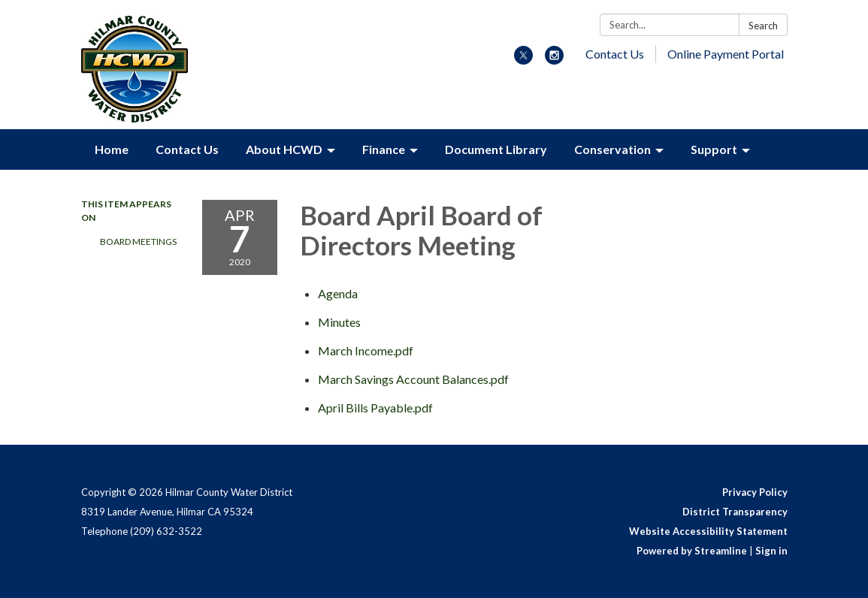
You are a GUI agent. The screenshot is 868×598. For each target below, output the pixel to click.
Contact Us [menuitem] (187, 149)
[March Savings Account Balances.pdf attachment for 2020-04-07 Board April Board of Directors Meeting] (413, 379)
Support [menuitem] (714, 149)
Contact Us (615, 54)
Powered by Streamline (692, 551)
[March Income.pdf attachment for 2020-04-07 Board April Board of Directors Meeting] (366, 350)
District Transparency (735, 512)
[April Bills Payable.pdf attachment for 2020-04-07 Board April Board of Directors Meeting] (375, 408)
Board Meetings (138, 242)
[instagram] (554, 60)
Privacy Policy (755, 492)
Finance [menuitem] (384, 149)
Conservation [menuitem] (612, 149)
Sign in (771, 551)
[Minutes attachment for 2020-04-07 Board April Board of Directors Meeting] (339, 322)
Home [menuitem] (112, 149)
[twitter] (523, 60)
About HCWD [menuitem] (284, 149)
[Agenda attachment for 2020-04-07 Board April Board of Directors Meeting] (338, 293)
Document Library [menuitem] (496, 149)
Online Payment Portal (726, 54)
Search (763, 26)
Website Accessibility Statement (708, 531)
